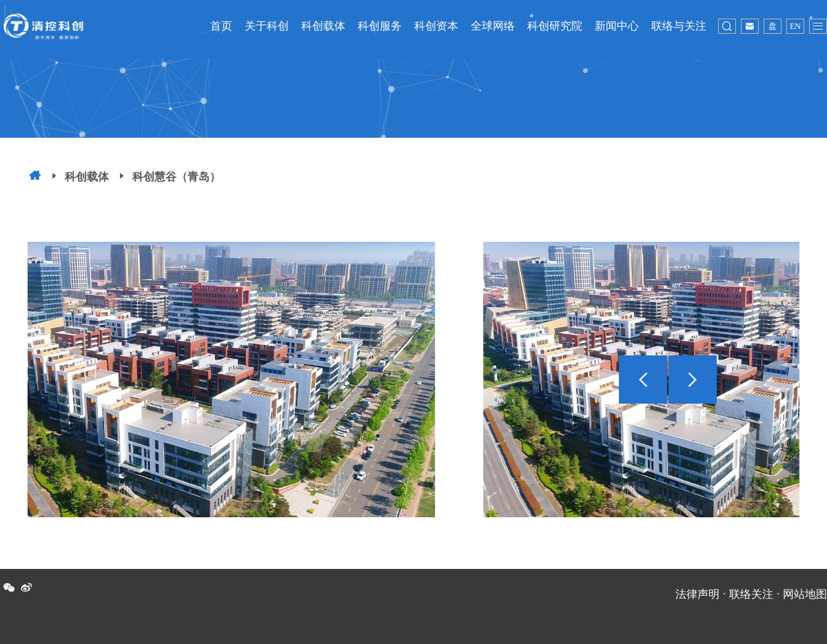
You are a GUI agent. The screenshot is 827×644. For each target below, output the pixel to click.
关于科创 (267, 26)
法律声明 (697, 594)
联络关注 (751, 594)
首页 (221, 26)
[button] (693, 391)
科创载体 (323, 26)
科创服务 (380, 26)
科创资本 (436, 26)
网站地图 (805, 594)
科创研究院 (555, 26)
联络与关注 (679, 26)
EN (795, 26)
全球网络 (493, 26)
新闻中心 (617, 26)
